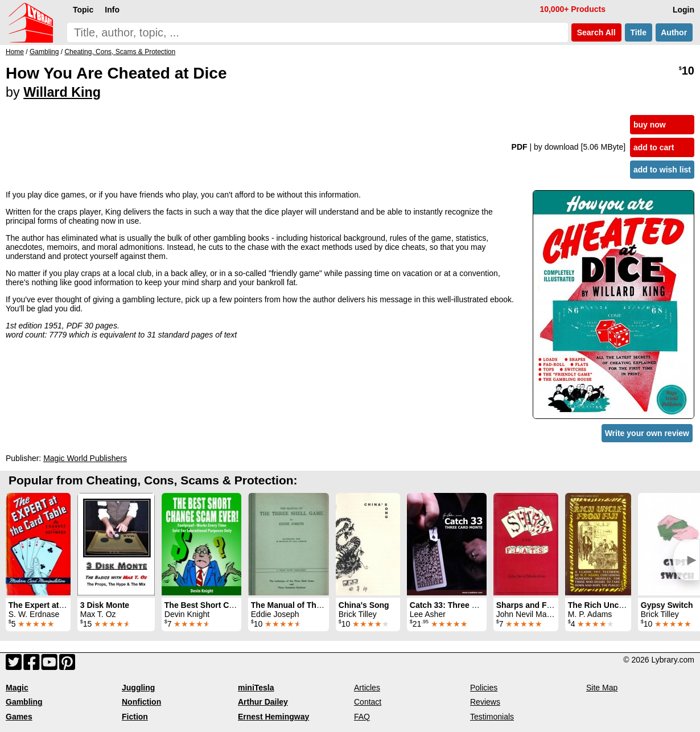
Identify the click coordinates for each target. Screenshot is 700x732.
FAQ (362, 717)
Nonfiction (141, 702)
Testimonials (492, 717)
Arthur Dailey (263, 702)
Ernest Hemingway (273, 717)
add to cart (654, 147)
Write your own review (647, 433)
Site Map (602, 688)
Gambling (24, 702)
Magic (17, 688)
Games (19, 717)
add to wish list (662, 170)
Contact (368, 702)
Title (639, 32)
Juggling (138, 688)
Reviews (485, 702)
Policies (484, 688)
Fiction (135, 717)
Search (596, 32)
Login (683, 10)
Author (674, 32)
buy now (650, 125)
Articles (367, 688)
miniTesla (256, 688)
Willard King (62, 92)
